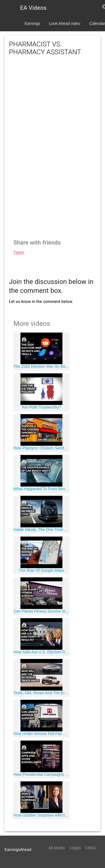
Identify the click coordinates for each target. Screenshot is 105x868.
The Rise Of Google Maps (41, 570)
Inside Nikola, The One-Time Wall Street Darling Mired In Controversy (41, 530)
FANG (91, 848)
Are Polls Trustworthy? (41, 407)
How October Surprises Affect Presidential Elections (41, 815)
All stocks (57, 848)
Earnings (32, 23)
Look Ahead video (65, 23)
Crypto (75, 848)
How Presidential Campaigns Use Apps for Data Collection (41, 774)
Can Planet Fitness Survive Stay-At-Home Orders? (41, 611)
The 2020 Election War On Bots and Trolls (41, 366)
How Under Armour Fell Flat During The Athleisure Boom (41, 734)
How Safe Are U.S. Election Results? (41, 652)
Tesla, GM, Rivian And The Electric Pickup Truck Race (41, 693)
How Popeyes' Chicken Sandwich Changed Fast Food (41, 448)
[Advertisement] (53, 100)
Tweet (19, 252)
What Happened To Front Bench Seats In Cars (41, 489)
